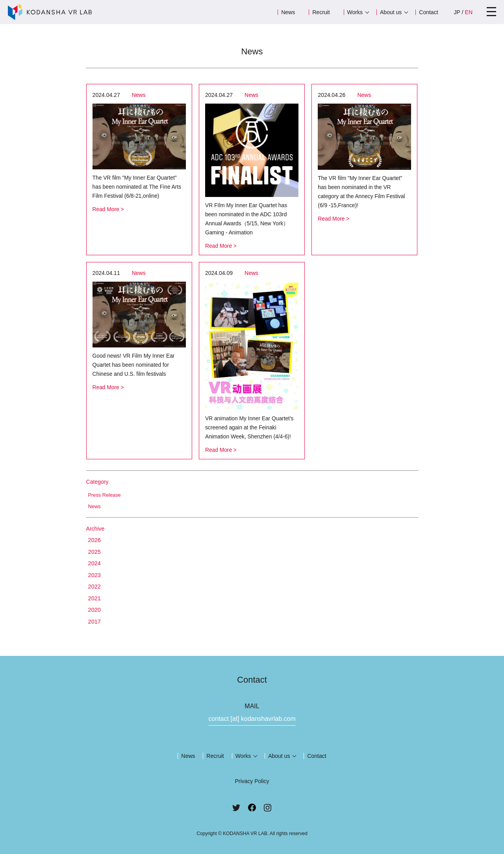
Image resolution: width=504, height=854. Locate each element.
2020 (95, 608)
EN (469, 12)
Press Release (105, 493)
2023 (95, 573)
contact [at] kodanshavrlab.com (252, 717)
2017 (95, 620)
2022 (95, 584)
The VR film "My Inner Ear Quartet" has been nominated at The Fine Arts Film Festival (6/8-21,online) (138, 187)
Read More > (108, 208)
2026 (95, 537)
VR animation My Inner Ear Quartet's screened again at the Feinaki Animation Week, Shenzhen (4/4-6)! (250, 426)
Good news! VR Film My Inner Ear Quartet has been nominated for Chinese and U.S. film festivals (134, 363)
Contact (428, 12)
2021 (95, 596)
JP (457, 12)
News (288, 12)
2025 (95, 549)
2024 (95, 561)
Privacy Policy (252, 780)
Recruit (321, 12)
